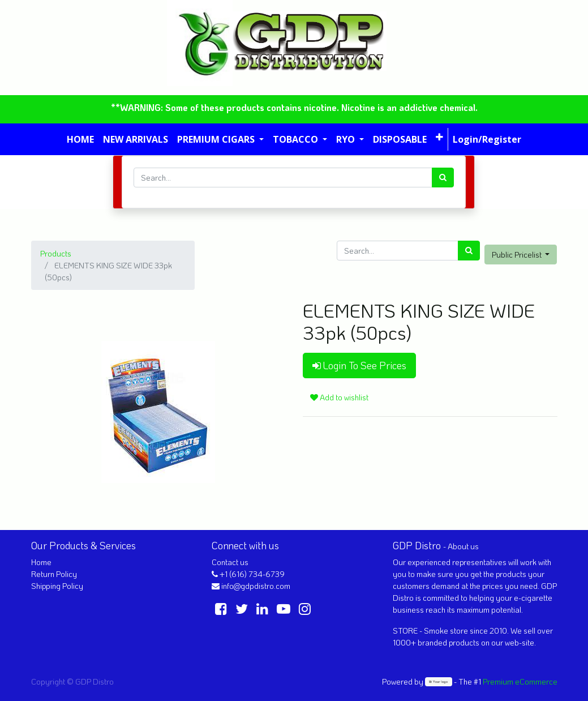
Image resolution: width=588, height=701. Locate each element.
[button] (439, 137)
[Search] (443, 178)
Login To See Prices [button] (359, 365)
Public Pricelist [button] (518, 255)
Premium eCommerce (520, 681)
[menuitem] (80, 139)
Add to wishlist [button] (339, 397)
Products (56, 253)
